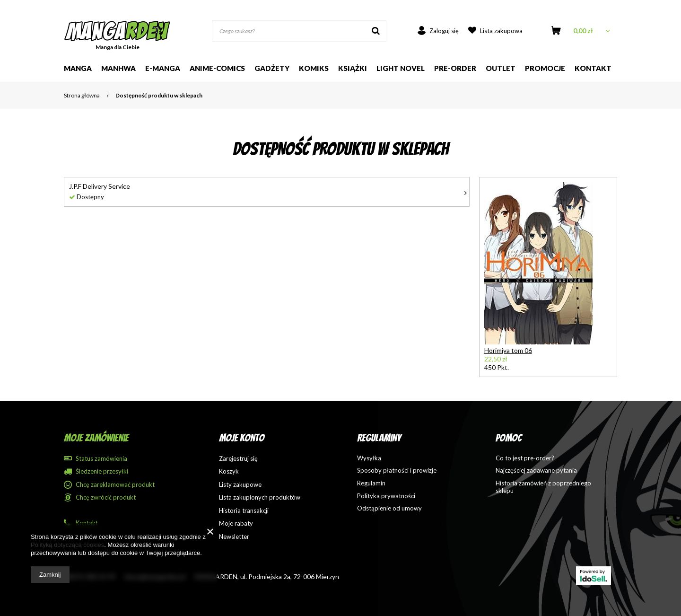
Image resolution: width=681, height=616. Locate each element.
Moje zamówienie (96, 438)
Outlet (501, 68)
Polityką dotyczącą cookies (67, 545)
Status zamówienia (101, 459)
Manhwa (118, 68)
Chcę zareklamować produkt (115, 485)
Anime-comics (217, 68)
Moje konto (242, 438)
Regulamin (371, 483)
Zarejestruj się (238, 459)
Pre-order (455, 68)
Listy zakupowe (240, 485)
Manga (78, 68)
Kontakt (593, 68)
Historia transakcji (244, 511)
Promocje (545, 68)
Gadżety (272, 68)
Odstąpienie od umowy (389, 508)
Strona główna (82, 95)
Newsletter (234, 537)
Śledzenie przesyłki (102, 471)
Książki (353, 68)
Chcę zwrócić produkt (106, 497)
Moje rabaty (236, 524)
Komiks (314, 68)
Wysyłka (369, 458)
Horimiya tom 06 (508, 350)
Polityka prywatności (386, 496)
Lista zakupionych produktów (260, 497)
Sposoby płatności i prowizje (397, 471)
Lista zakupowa (501, 31)
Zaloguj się (444, 31)
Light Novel (401, 68)
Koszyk (229, 471)
